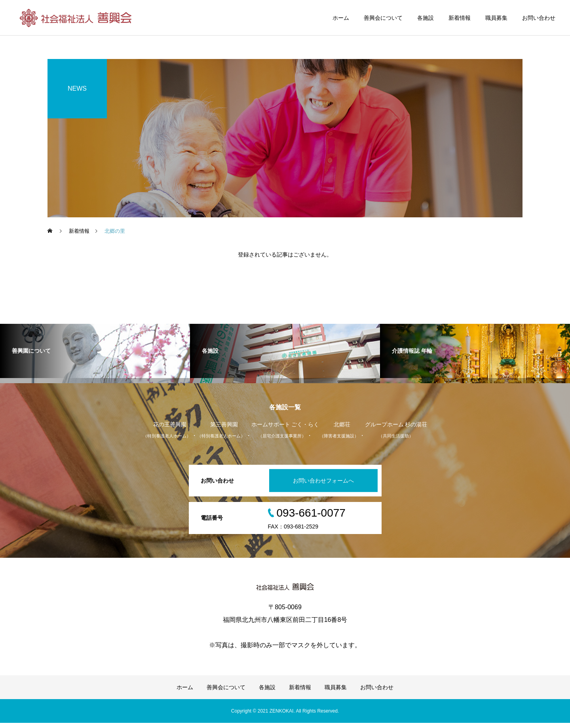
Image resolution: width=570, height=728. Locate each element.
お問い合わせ (539, 18)
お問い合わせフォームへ (322, 486)
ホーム (341, 18)
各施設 (426, 18)
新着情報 (460, 18)
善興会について (383, 18)
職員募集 (496, 18)
